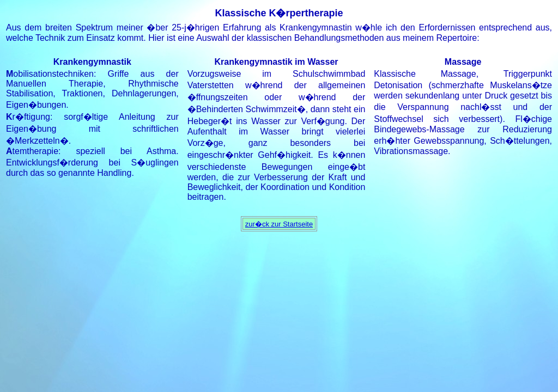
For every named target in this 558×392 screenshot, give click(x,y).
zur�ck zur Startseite (279, 224)
